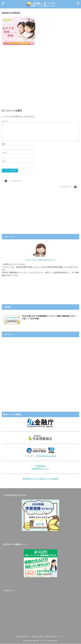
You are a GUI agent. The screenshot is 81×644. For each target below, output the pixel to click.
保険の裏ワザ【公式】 (39, 641)
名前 (3, 144)
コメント (5, 121)
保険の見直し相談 (37, 637)
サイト (4, 161)
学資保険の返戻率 (50, 637)
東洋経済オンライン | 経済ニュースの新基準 (40, 479)
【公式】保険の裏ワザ (23, 637)
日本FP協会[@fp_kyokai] (46, 456)
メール (4, 153)
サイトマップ (61, 637)
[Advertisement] (41, 75)
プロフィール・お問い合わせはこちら (40, 260)
